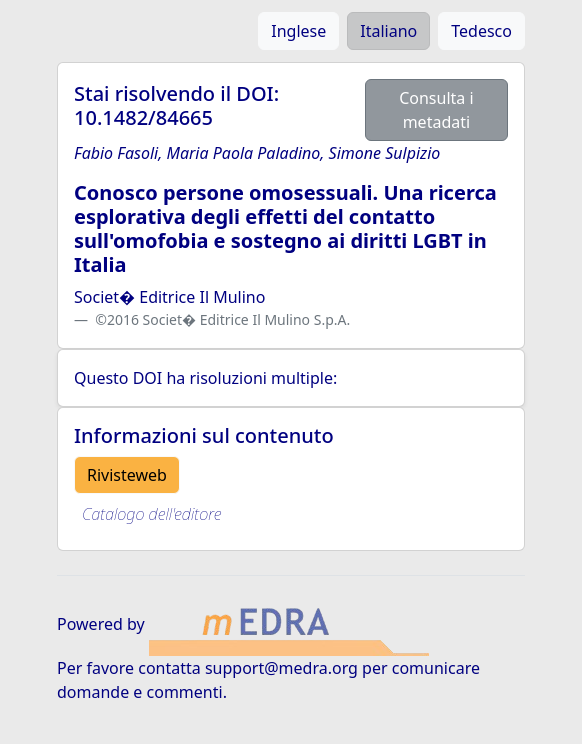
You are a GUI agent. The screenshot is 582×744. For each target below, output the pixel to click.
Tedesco (481, 31)
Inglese (298, 31)
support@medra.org (281, 668)
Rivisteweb (127, 475)
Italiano (388, 31)
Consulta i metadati (436, 110)
